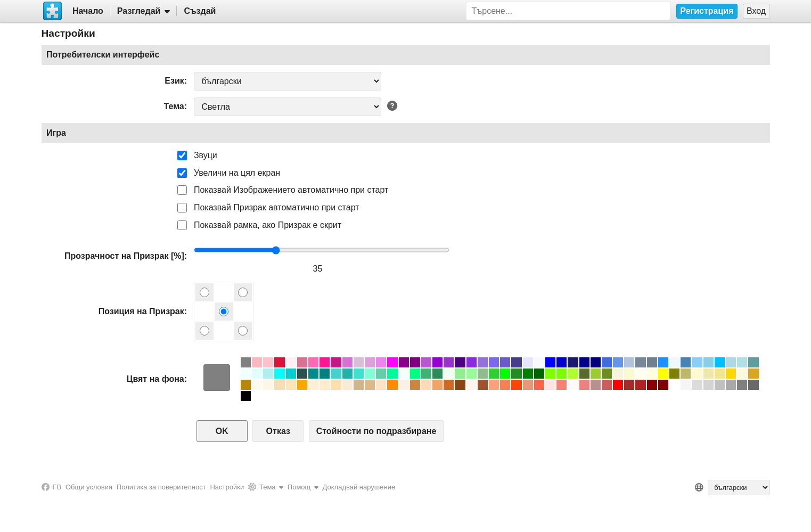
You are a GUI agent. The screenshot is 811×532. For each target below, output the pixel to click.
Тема (174, 106)
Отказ (278, 431)
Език (174, 81)
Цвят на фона (155, 379)
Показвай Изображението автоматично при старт (291, 190)
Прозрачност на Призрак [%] (124, 256)
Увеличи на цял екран (237, 173)
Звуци (206, 155)
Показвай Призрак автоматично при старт (277, 207)
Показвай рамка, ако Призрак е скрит (268, 225)
